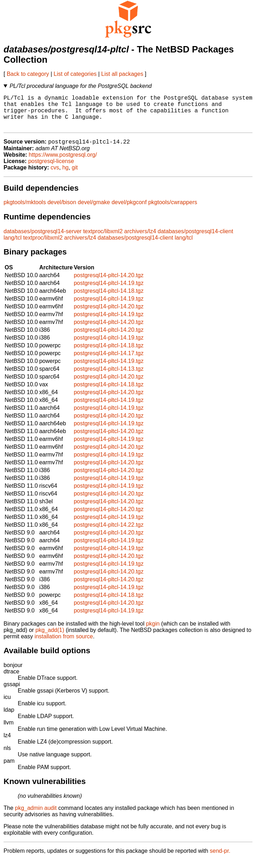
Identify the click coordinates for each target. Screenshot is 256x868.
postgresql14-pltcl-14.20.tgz (109, 283)
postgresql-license (51, 169)
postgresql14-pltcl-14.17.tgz (109, 361)
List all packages (122, 74)
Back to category (28, 74)
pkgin (153, 632)
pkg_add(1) (50, 638)
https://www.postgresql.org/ (63, 163)
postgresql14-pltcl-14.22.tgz (109, 533)
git (75, 176)
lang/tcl (13, 246)
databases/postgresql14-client (195, 239)
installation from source (64, 645)
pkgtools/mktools (25, 210)
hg (65, 176)
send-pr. (220, 859)
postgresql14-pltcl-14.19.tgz (109, 291)
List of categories (75, 74)
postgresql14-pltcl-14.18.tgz (109, 299)
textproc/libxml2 (103, 239)
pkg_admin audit (36, 816)
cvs (55, 176)
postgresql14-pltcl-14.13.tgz (109, 377)
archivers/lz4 (140, 239)
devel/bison (62, 210)
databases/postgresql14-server (43, 239)
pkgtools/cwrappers (173, 210)
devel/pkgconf (129, 210)
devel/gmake (94, 210)
